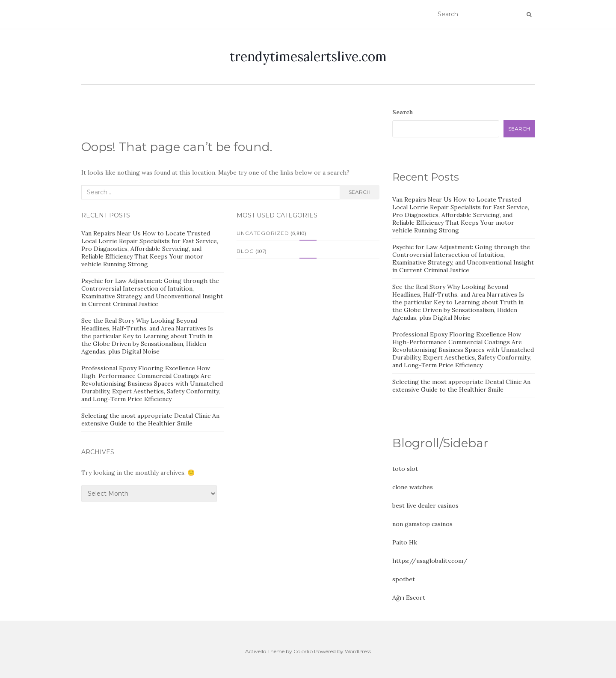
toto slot (405, 469)
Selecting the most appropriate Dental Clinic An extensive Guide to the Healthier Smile (150, 419)
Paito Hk (405, 542)
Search (360, 192)
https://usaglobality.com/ (430, 561)
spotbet (404, 579)
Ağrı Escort (409, 598)
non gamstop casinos (422, 524)
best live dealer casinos (425, 506)
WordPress (358, 651)
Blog (245, 251)
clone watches (413, 487)
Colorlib (303, 651)
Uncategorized (263, 233)
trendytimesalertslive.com (308, 56)
